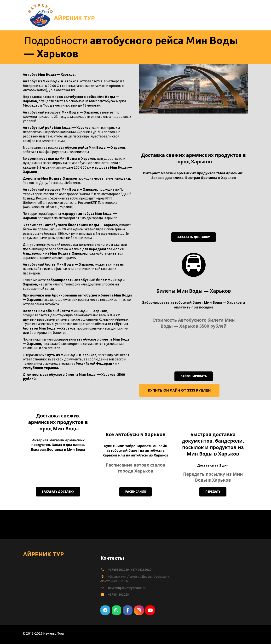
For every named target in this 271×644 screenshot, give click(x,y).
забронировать (194, 376)
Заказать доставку (194, 237)
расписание (136, 520)
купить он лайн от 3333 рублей (179, 390)
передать (213, 520)
